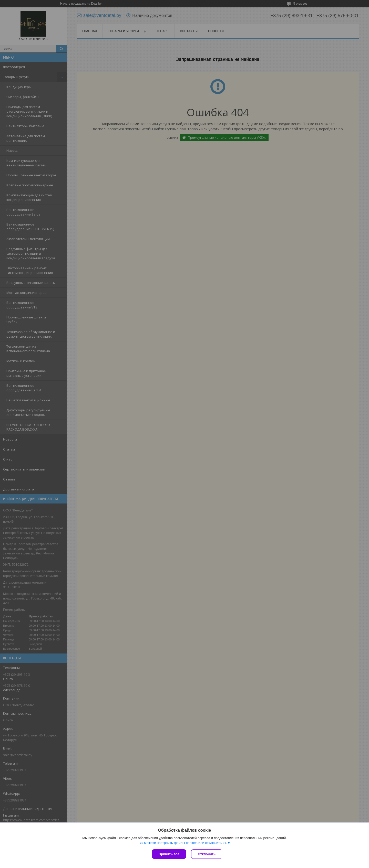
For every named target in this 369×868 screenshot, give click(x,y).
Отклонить (207, 854)
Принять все (169, 854)
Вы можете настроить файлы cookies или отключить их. (183, 843)
